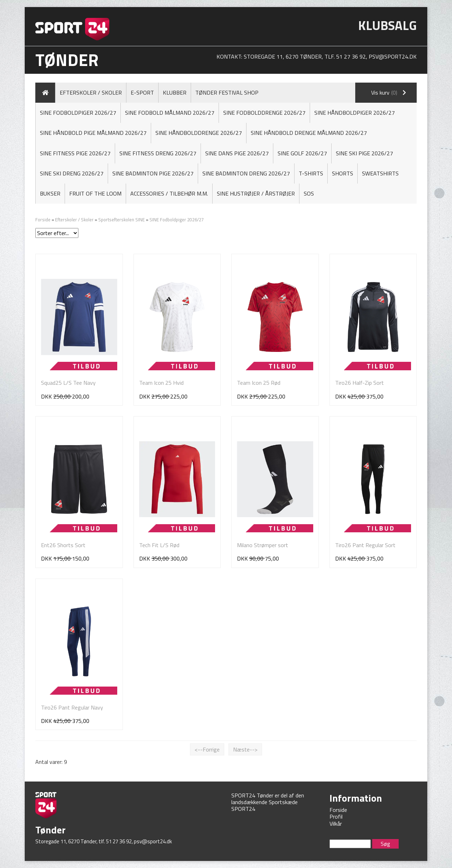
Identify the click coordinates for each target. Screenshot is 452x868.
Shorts (343, 173)
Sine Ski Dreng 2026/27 (72, 173)
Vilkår (336, 824)
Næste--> (245, 749)
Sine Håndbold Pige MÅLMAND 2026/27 (93, 133)
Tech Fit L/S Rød (159, 545)
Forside (43, 220)
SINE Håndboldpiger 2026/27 (355, 113)
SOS (309, 193)
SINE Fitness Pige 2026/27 (75, 153)
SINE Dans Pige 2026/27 (237, 153)
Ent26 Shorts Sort (63, 545)
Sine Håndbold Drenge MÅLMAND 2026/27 (309, 133)
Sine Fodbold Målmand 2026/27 (170, 113)
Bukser (50, 193)
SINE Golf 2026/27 (302, 153)
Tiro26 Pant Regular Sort (365, 545)
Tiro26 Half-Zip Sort (359, 383)
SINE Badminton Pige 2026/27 (153, 173)
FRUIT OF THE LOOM (95, 193)
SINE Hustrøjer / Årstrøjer (256, 193)
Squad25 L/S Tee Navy (68, 383)
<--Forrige (207, 749)
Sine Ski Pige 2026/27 (364, 153)
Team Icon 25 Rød (259, 383)
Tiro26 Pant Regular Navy (72, 707)
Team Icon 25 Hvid (161, 383)
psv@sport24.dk (393, 56)
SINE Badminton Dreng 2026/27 (246, 173)
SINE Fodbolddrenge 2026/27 (264, 113)
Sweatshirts (380, 173)
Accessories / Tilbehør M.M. (169, 193)
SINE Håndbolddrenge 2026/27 (199, 133)
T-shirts (311, 173)
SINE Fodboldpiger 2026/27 (78, 113)
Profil (336, 816)
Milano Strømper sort (263, 545)
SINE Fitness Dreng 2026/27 (158, 153)
